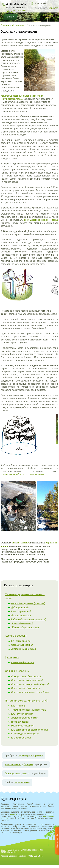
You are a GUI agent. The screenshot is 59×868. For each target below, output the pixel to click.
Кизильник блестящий (23, 663)
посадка (14, 814)
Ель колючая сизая (21, 738)
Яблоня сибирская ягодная (25, 627)
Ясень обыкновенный (22, 623)
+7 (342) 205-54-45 (16, 7)
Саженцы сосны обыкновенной (27, 680)
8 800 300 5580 (16, 4)
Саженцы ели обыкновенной (26, 688)
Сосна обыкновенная (22, 645)
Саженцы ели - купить (16, 773)
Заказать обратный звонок (16, 11)
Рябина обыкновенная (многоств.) (29, 619)
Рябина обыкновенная (23, 726)
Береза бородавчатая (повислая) (28, 603)
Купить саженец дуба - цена (19, 764)
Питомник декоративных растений (26, 701)
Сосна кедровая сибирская (25, 734)
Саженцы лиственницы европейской (30, 692)
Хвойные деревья (16, 636)
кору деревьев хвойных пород (41, 220)
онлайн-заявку (20, 543)
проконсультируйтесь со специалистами (23, 474)
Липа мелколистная (21, 615)
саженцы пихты (22, 782)
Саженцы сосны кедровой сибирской (30, 684)
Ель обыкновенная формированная (30, 730)
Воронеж (53, 8)
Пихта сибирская (20, 722)
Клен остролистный (21, 611)
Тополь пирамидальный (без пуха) (29, 710)
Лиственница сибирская (24, 649)
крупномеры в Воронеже (30, 755)
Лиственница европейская (25, 718)
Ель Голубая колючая (22, 714)
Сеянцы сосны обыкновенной (26, 676)
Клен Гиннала (18, 706)
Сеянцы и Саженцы (17, 671)
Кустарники (12, 657)
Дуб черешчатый (20, 607)
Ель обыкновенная (21, 641)
